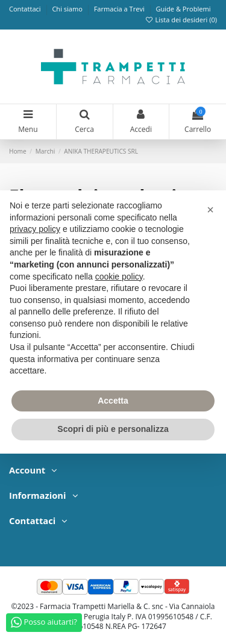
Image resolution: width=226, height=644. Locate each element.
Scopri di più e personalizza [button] (113, 429)
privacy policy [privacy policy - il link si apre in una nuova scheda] (35, 229)
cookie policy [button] (119, 277)
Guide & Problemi (183, 9)
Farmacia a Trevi (120, 9)
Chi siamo (68, 9)
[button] (210, 210)
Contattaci (26, 9)
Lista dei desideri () (181, 20)
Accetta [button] (113, 401)
